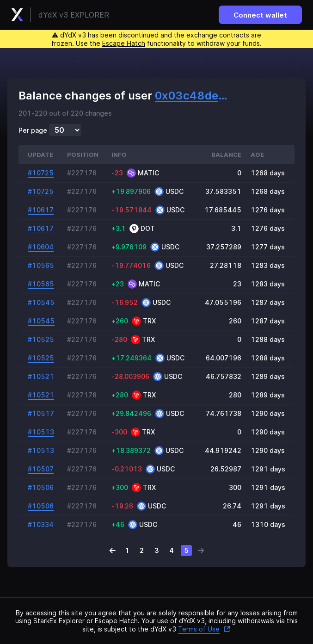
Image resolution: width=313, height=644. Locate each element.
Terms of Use (204, 629)
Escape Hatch (124, 43)
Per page (33, 130)
